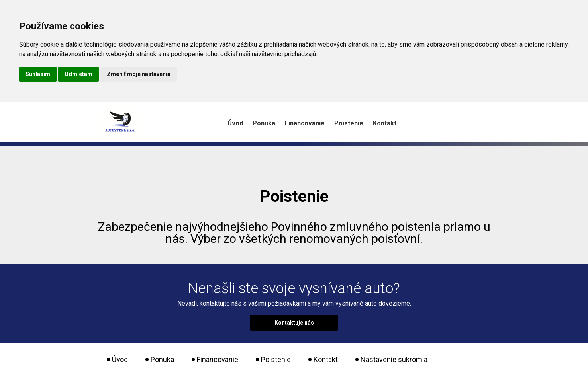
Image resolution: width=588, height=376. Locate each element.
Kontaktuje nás (294, 323)
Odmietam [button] (78, 74)
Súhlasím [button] (38, 74)
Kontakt (385, 123)
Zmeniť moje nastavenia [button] (139, 74)
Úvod (235, 123)
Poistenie (349, 123)
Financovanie (305, 123)
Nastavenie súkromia (394, 359)
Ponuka (264, 123)
